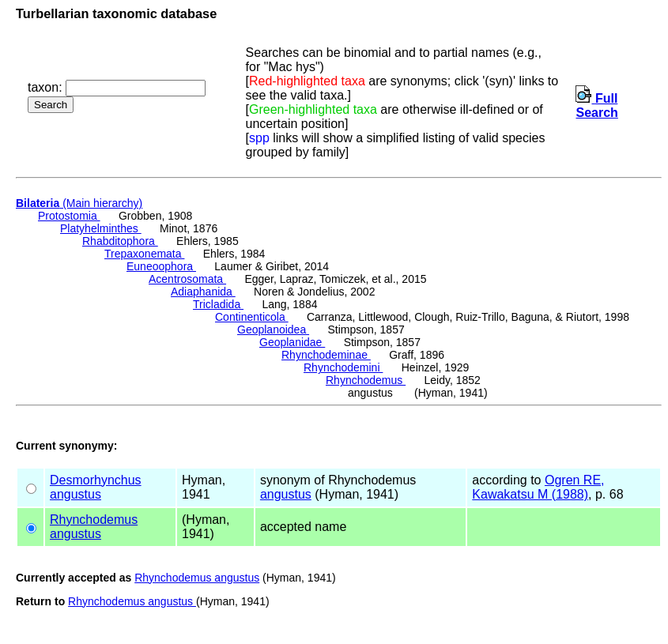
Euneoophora (161, 266)
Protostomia (69, 216)
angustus (75, 494)
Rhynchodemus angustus (197, 578)
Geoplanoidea (273, 330)
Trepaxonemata (144, 254)
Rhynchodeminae (326, 355)
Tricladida (218, 304)
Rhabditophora (120, 241)
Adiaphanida (203, 292)
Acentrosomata (187, 279)
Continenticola (252, 317)
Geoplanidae (292, 342)
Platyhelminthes (101, 228)
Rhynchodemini (343, 367)
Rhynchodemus (366, 380)
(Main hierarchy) (79, 203)
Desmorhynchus (96, 480)
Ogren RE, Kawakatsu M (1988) (538, 487)
